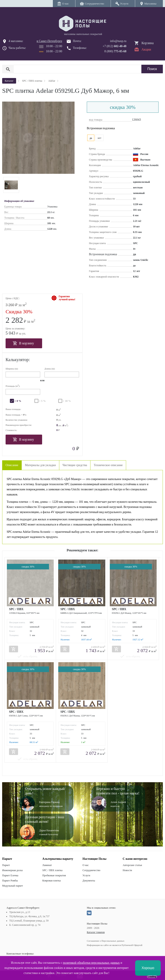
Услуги (86, 875)
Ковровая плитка (51, 881)
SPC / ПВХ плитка (52, 870)
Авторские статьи (132, 865)
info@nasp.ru (118, 41)
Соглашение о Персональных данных (106, 941)
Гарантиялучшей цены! (67, 298)
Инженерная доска (12, 870)
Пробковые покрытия (54, 875)
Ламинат (47, 865)
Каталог (9, 81)
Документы (89, 881)
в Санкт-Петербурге (50, 41)
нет (99, 138)
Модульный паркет (13, 886)
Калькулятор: (18, 360)
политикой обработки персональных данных (91, 963)
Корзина (147, 43)
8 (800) (115, 51)
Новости (127, 870)
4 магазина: (16, 41)
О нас (86, 865)
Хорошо (148, 968)
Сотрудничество (91, 870)
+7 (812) (115, 46)
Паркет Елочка (10, 875)
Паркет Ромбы (10, 881)
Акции (146, 49)
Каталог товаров (96, 932)
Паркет (6, 865)
